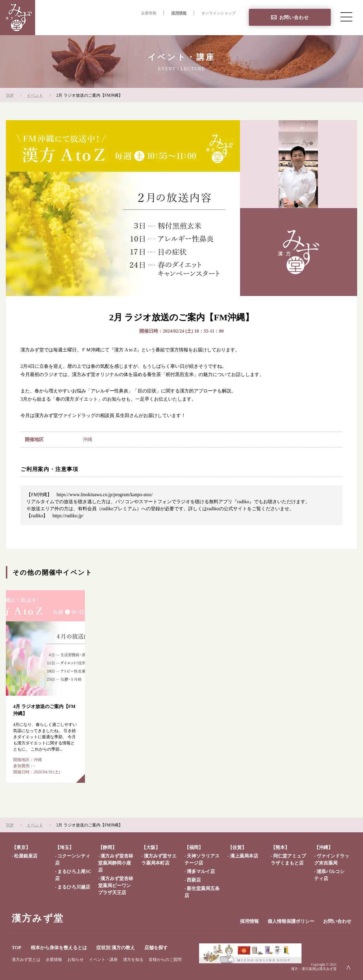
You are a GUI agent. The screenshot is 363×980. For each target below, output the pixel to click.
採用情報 (179, 13)
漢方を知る (133, 960)
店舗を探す (224, 25)
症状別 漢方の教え (183, 25)
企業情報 (149, 13)
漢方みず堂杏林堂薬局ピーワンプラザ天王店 (116, 885)
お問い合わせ (294, 17)
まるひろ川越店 (74, 887)
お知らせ (76, 960)
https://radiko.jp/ (68, 516)
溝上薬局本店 (244, 856)
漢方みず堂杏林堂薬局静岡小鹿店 (116, 863)
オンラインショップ (219, 13)
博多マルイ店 (201, 871)
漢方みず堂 (38, 918)
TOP (82, 25)
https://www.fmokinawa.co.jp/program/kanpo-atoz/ (105, 495)
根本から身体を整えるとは (125, 25)
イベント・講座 (103, 960)
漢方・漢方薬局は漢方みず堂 (314, 969)
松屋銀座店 (26, 856)
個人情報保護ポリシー (291, 921)
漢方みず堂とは (26, 960)
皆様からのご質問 (165, 960)
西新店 (194, 880)
